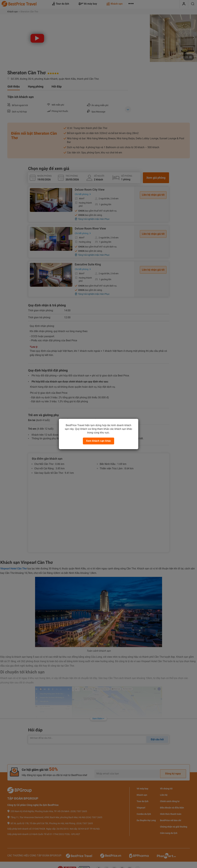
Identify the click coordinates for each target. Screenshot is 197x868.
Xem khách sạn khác (99, 441)
